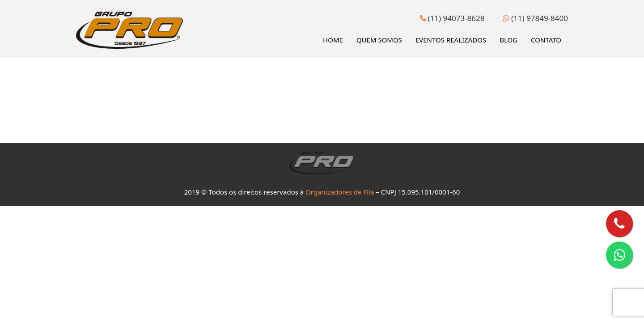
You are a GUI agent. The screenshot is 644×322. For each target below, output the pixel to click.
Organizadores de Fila (340, 192)
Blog (508, 40)
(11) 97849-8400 (535, 18)
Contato (546, 40)
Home (333, 40)
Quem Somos (379, 40)
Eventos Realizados (451, 40)
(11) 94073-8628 (452, 18)
